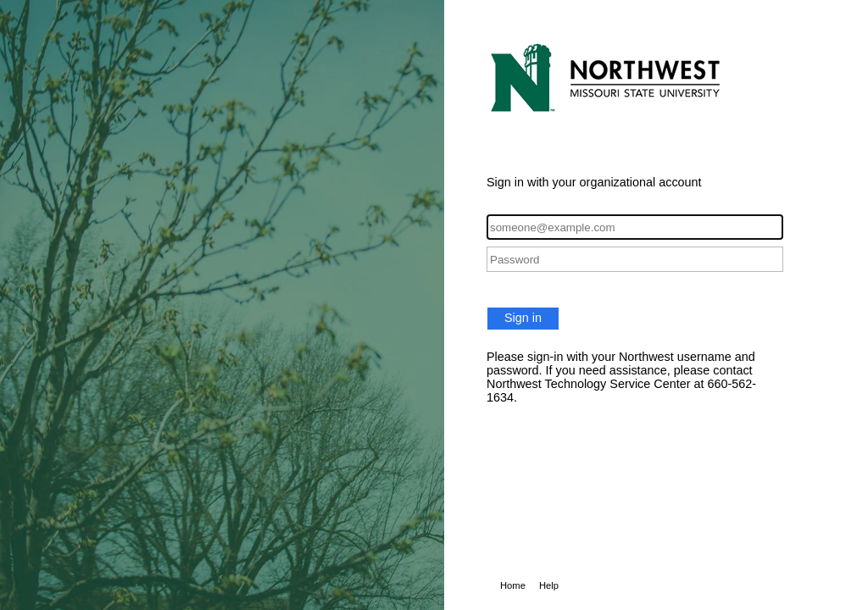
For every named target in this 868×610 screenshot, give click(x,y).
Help (549, 585)
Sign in (523, 318)
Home (513, 585)
